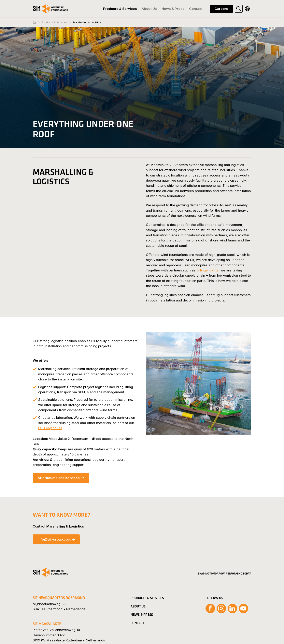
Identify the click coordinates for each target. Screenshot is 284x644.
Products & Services (55, 22)
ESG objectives (50, 428)
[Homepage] (34, 23)
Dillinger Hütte (207, 270)
